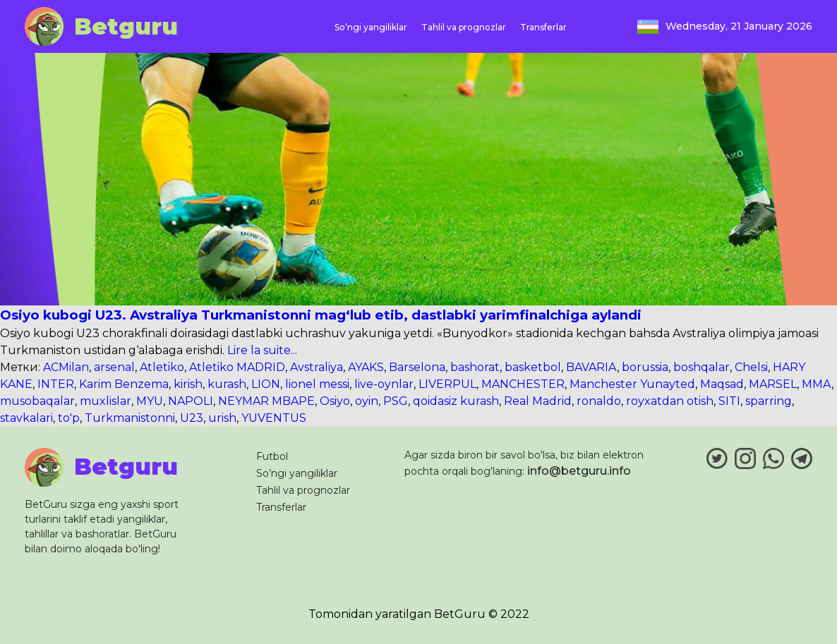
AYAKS (366, 367)
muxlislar (106, 401)
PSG (396, 401)
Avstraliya (317, 367)
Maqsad (722, 384)
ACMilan (66, 367)
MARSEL (773, 384)
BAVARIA (591, 367)
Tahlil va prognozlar (464, 27)
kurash (227, 384)
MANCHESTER (523, 384)
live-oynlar (384, 384)
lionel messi (317, 384)
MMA (817, 384)
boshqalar (701, 367)
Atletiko (162, 367)
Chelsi (751, 367)
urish (222, 418)
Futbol (272, 456)
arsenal (114, 367)
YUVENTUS (274, 418)
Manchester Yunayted (632, 384)
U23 (192, 418)
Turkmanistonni (130, 418)
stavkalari (26, 418)
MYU (150, 401)
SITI (729, 401)
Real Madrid (538, 401)
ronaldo (599, 401)
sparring (769, 401)
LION (266, 384)
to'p (69, 418)
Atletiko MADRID (237, 367)
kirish (188, 384)
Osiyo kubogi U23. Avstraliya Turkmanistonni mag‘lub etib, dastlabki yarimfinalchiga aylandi (321, 315)
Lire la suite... (261, 350)
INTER (56, 384)
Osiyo (335, 401)
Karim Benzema (124, 384)
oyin (367, 401)
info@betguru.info (579, 471)
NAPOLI (191, 401)
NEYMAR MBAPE (266, 401)
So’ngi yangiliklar (371, 27)
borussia (645, 367)
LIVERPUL (447, 384)
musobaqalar (37, 401)
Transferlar (543, 27)
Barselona (417, 367)
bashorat (475, 367)
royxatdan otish (670, 401)
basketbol (533, 367)
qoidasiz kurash (456, 401)
